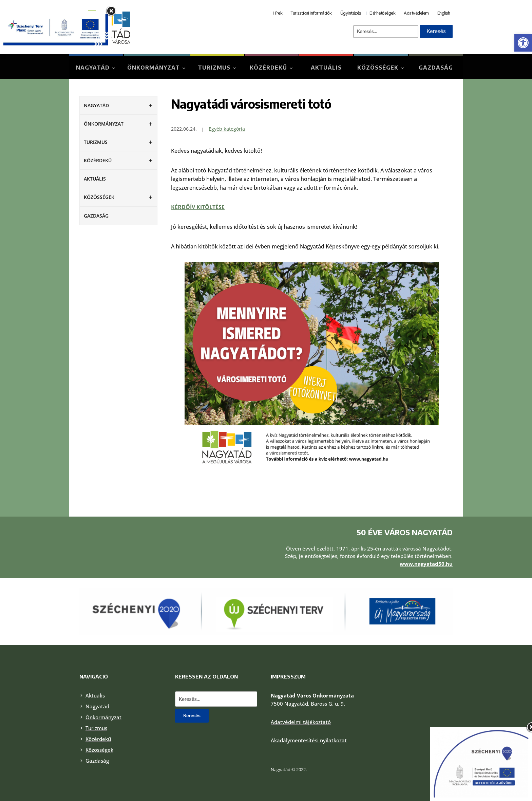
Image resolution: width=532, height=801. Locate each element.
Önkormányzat (154, 68)
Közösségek (378, 68)
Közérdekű (268, 68)
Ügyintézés (351, 13)
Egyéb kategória (227, 129)
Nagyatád (93, 68)
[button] (523, 43)
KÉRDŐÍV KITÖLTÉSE (198, 207)
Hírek (278, 13)
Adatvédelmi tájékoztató (301, 722)
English (444, 13)
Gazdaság (436, 68)
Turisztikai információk (311, 13)
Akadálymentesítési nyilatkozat (309, 740)
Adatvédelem (416, 13)
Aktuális (326, 68)
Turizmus (214, 68)
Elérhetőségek (383, 13)
